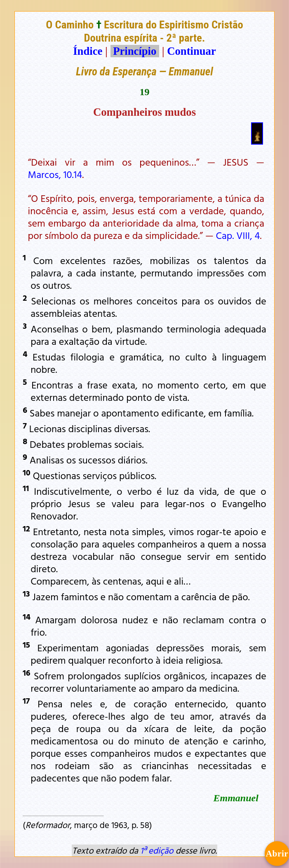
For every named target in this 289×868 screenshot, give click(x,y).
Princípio (135, 51)
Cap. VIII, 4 (238, 235)
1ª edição (157, 850)
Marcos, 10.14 (55, 174)
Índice (88, 51)
